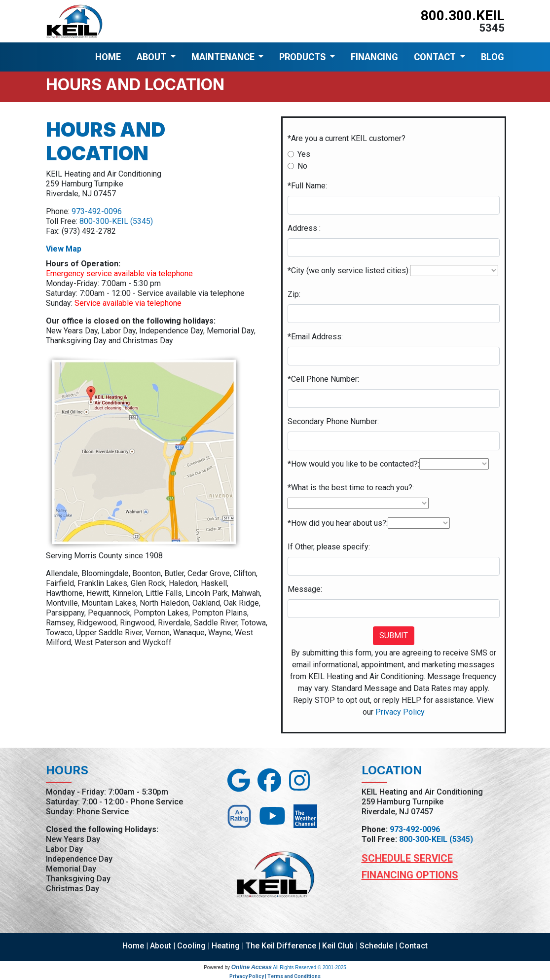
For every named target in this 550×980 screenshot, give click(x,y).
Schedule (376, 946)
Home (133, 946)
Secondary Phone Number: (333, 421)
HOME (108, 57)
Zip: (294, 294)
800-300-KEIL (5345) (116, 221)
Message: (305, 589)
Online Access (252, 967)
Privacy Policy (400, 712)
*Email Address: (315, 337)
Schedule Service (407, 858)
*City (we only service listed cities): (349, 271)
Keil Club (338, 946)
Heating (226, 946)
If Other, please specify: (329, 547)
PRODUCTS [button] (303, 57)
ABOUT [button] (152, 57)
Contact (413, 946)
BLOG (493, 57)
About (161, 946)
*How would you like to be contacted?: (353, 464)
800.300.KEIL (463, 16)
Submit (394, 635)
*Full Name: (307, 186)
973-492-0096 (97, 211)
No (302, 166)
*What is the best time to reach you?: (351, 488)
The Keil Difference (281, 946)
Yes (304, 154)
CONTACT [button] (436, 57)
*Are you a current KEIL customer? (347, 138)
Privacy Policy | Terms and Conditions (275, 976)
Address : (304, 228)
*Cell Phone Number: (323, 379)
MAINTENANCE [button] (224, 57)
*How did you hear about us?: (338, 523)
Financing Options (410, 875)
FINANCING (374, 57)
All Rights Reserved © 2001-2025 (310, 967)
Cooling (191, 946)
